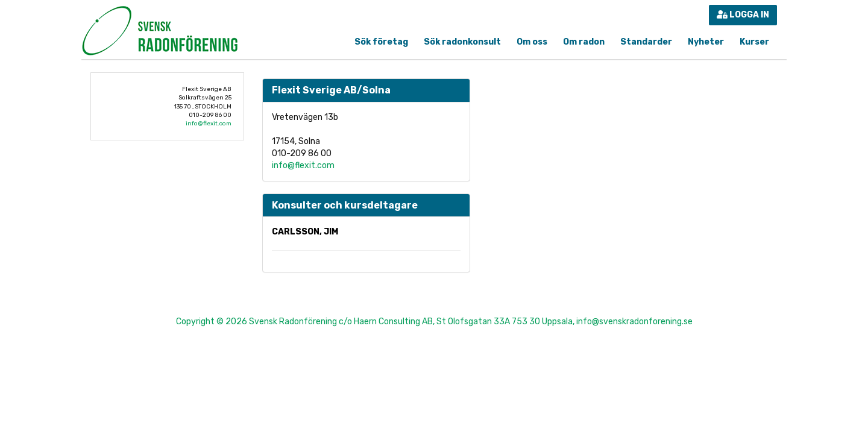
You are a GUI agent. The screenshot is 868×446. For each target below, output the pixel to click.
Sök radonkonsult (462, 42)
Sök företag (381, 42)
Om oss (532, 42)
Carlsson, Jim (305, 232)
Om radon (584, 42)
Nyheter (706, 42)
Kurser (754, 42)
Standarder (646, 42)
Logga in (743, 15)
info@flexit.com (209, 124)
